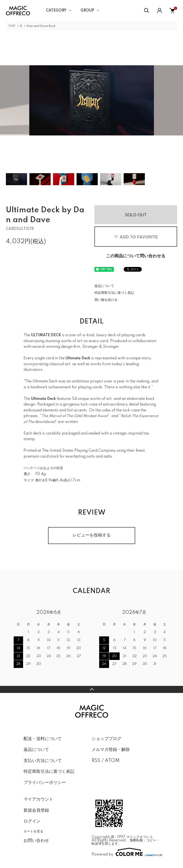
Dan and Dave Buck (41, 26)
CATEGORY (56, 11)
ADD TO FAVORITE (136, 237)
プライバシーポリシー (45, 783)
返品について (104, 286)
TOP (12, 26)
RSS (96, 761)
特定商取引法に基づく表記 (114, 293)
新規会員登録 (36, 811)
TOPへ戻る (91, 689)
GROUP (87, 11)
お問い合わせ (36, 841)
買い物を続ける (106, 300)
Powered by (126, 852)
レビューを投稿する (92, 535)
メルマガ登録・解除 (111, 750)
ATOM (112, 761)
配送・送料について (43, 739)
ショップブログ (106, 739)
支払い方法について (43, 761)
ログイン (32, 821)
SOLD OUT (136, 215)
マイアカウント (38, 799)
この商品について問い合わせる (136, 256)
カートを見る (33, 831)
